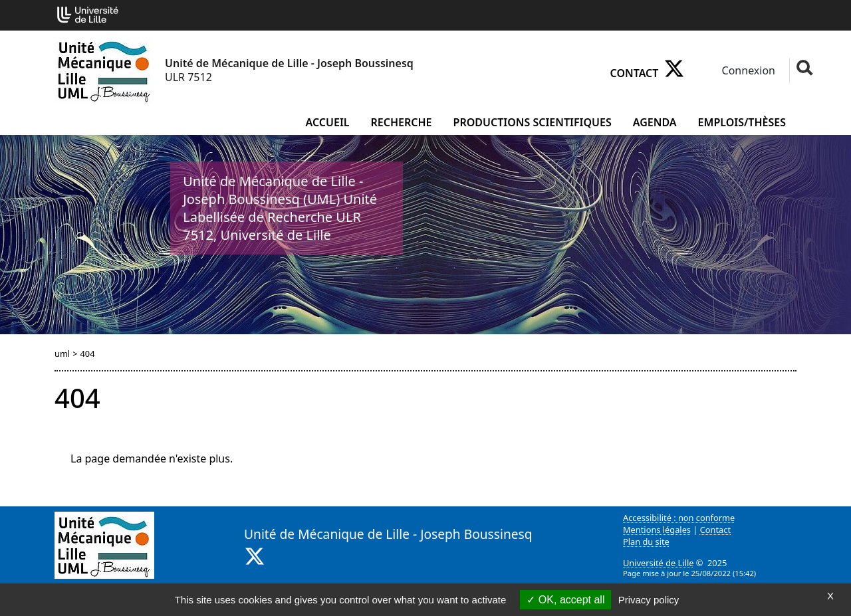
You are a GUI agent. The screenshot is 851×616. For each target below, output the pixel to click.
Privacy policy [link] (649, 600)
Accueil (328, 122)
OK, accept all (565, 600)
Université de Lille (658, 563)
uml (62, 354)
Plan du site (646, 542)
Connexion (747, 70)
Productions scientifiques (533, 122)
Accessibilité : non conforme (679, 518)
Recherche (402, 122)
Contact (635, 73)
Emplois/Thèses (742, 122)
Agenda (655, 122)
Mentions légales (657, 530)
